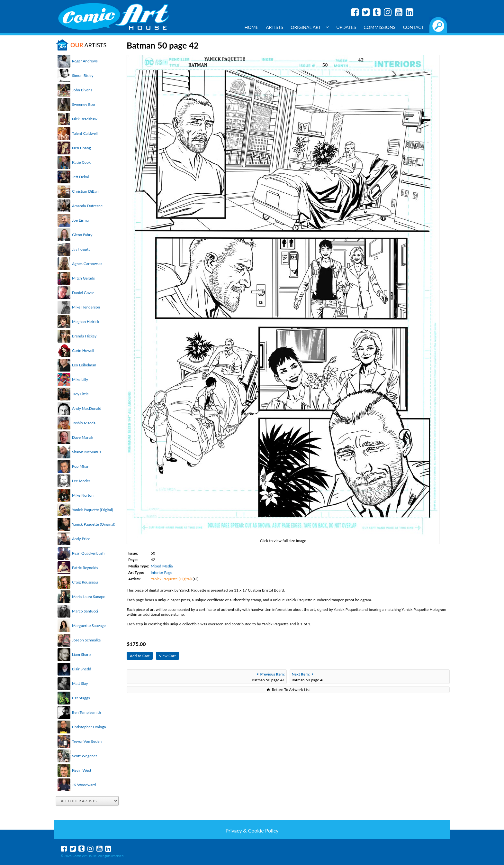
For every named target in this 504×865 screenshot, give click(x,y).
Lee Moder (81, 481)
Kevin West (82, 770)
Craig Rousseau (85, 582)
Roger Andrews (85, 61)
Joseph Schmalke (86, 640)
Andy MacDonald (87, 408)
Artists (274, 27)
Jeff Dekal (80, 177)
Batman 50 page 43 (308, 677)
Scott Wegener (85, 756)
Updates (346, 27)
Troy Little (80, 394)
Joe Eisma (80, 220)
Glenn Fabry (82, 235)
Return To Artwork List (291, 690)
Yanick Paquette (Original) (94, 524)
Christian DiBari (85, 191)
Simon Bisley (83, 75)
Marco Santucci (85, 611)
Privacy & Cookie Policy (252, 830)
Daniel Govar (83, 293)
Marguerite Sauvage (89, 626)
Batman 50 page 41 (268, 677)
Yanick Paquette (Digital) (92, 510)
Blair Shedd (81, 669)
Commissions (379, 27)
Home (252, 27)
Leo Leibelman (84, 365)
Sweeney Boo (83, 104)
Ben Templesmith (86, 712)
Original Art (310, 27)
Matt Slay (80, 683)
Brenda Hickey (84, 336)
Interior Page (162, 572)
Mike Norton (83, 495)
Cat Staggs (81, 698)
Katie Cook (81, 162)
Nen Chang (81, 148)
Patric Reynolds (85, 568)
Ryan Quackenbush (88, 553)
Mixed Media (162, 566)
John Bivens (82, 90)
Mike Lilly (80, 379)
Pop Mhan (81, 466)
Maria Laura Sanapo (89, 597)
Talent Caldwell (85, 133)
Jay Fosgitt (81, 249)
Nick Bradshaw (85, 119)
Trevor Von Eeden (87, 741)
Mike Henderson (86, 307)
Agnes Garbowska (87, 264)
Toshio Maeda (84, 423)
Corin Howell (83, 350)
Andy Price (81, 539)
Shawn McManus (86, 452)
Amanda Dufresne (87, 206)
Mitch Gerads (83, 278)
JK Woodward (84, 785)
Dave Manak (83, 437)
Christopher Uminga (89, 727)
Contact (414, 27)
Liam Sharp (81, 654)
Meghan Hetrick (86, 322)
